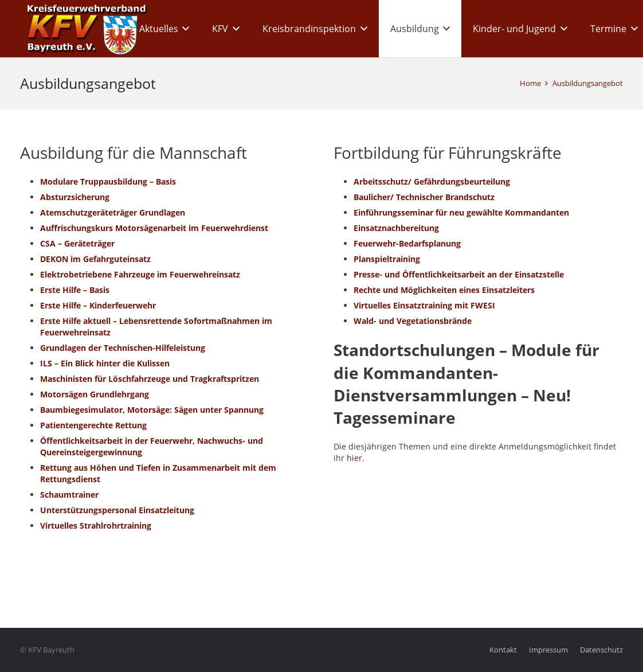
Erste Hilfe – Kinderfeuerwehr (98, 305)
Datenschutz (601, 650)
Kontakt (503, 650)
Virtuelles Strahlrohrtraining (96, 526)
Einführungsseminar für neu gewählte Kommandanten (461, 212)
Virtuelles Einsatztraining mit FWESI (424, 305)
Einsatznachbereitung (396, 228)
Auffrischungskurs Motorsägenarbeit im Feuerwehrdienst (154, 228)
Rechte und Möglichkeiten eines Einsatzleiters (444, 290)
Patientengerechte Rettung (93, 425)
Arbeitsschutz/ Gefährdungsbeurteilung (432, 181)
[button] (184, 29)
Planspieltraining (387, 259)
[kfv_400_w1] (84, 29)
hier (354, 458)
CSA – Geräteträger (77, 243)
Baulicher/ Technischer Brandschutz (424, 197)
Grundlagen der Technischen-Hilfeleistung (123, 348)
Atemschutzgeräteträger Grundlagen (113, 212)
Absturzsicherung (75, 197)
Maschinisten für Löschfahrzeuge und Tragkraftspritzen (150, 379)
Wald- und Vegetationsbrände (413, 321)
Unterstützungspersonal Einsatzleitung (117, 510)
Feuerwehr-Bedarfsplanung (407, 243)
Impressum (548, 650)
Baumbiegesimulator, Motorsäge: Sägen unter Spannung (152, 410)
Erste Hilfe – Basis (75, 290)
